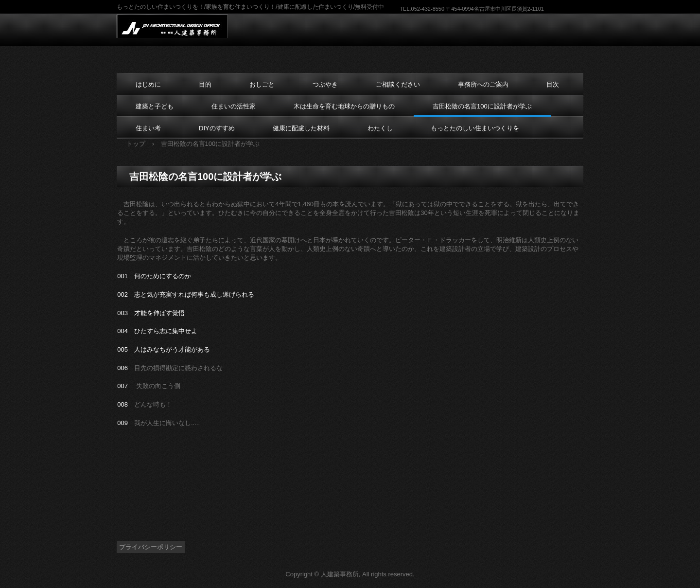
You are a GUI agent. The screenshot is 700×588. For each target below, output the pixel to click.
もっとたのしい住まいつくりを (475, 128)
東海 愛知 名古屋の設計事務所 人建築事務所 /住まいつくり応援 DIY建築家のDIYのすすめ (179, 26)
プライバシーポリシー (151, 547)
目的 (205, 84)
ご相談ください (398, 84)
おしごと (262, 84)
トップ (136, 144)
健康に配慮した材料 (301, 128)
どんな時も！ (153, 404)
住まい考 (148, 128)
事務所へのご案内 (483, 84)
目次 (553, 84)
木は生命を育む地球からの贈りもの (344, 106)
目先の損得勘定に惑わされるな (178, 368)
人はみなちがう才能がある (172, 349)
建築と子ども (155, 106)
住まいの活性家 (234, 106)
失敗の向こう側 (158, 386)
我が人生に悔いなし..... (167, 423)
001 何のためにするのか (154, 276)
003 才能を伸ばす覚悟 (151, 313)
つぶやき (325, 84)
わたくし (380, 128)
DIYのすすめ (217, 128)
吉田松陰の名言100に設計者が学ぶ (482, 106)
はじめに (148, 84)
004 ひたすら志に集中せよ (157, 331)
